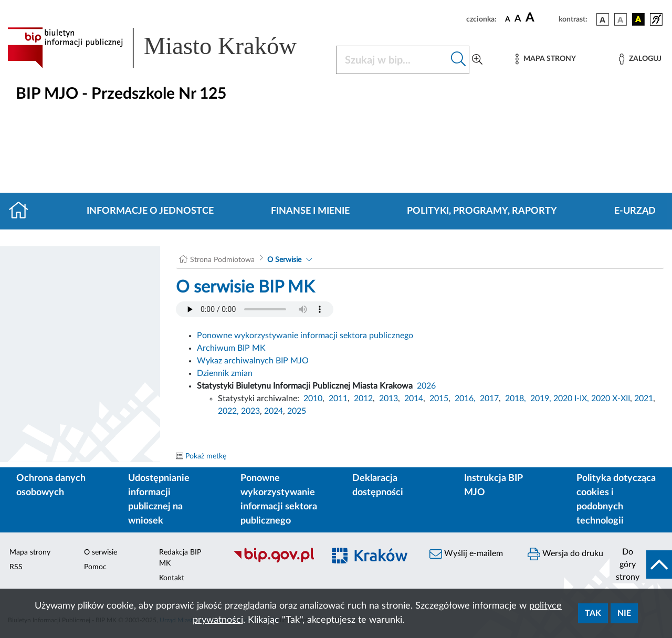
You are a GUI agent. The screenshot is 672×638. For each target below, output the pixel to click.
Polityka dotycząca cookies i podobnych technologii (616, 500)
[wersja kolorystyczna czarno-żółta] (638, 19)
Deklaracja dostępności (378, 485)
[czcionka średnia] (518, 19)
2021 (644, 399)
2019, (541, 399)
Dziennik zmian (225, 373)
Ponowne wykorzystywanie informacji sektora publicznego (305, 336)
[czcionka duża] (540, 18)
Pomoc (95, 567)
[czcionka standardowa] (508, 19)
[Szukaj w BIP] (392, 60)
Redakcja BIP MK (180, 558)
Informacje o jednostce (150, 211)
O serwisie (101, 552)
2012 (363, 399)
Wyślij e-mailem (466, 554)
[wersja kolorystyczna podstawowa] (603, 19)
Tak (593, 613)
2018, (516, 399)
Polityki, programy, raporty (482, 211)
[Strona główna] (23, 211)
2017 (489, 399)
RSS (16, 567)
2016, (465, 399)
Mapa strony (30, 552)
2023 (250, 411)
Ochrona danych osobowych (51, 485)
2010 (313, 399)
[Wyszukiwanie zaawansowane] (477, 60)
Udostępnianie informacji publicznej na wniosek (159, 500)
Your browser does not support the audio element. (255, 309)
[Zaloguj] (640, 59)
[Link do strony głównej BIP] (165, 48)
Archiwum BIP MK (231, 348)
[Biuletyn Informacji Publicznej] (273, 561)
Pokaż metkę (206, 456)
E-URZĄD (635, 211)
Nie (624, 613)
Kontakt (172, 578)
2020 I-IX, (571, 399)
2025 (297, 411)
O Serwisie (284, 260)
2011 (338, 399)
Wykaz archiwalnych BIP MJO (253, 361)
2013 (388, 399)
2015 (439, 399)
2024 (274, 411)
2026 (426, 386)
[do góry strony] (641, 564)
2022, (229, 411)
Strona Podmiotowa (222, 260)
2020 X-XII (611, 399)
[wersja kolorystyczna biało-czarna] (621, 19)
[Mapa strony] (545, 59)
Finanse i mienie (310, 211)
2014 (414, 399)
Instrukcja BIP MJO (493, 485)
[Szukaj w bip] (459, 60)
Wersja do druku (565, 554)
